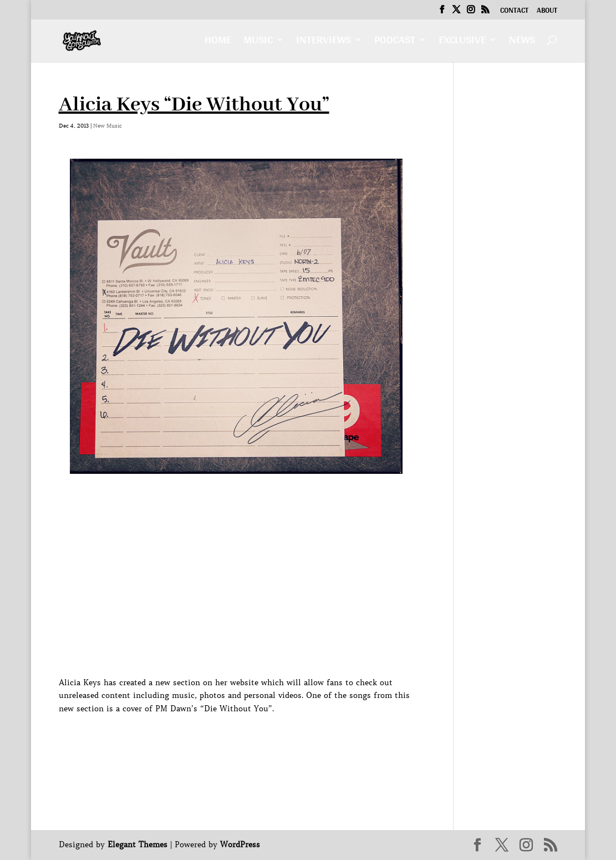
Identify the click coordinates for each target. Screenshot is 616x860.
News (522, 42)
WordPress (240, 844)
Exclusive (462, 42)
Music (258, 42)
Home (218, 42)
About (547, 12)
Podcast (395, 42)
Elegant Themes (138, 844)
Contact (514, 12)
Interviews (324, 42)
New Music (108, 126)
